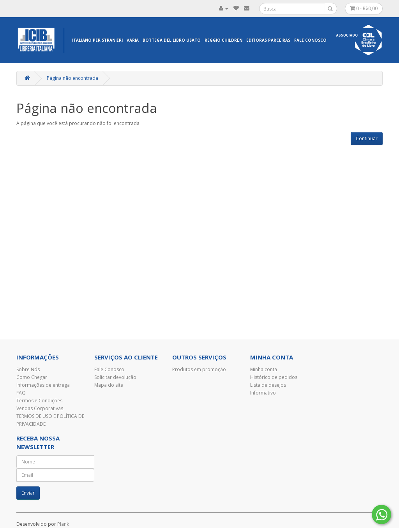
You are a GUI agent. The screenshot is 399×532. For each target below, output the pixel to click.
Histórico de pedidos (274, 377)
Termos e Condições (39, 401)
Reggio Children (223, 40)
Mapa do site (109, 385)
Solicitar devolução (115, 377)
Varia (133, 40)
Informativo (263, 393)
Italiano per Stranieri (97, 40)
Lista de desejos (268, 385)
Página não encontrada (72, 78)
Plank (63, 524)
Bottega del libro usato (172, 40)
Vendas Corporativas (40, 408)
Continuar (367, 138)
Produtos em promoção (199, 369)
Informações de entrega (43, 385)
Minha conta (264, 369)
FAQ (21, 393)
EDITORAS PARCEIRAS (268, 40)
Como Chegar (32, 377)
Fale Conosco (310, 40)
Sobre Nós (28, 369)
